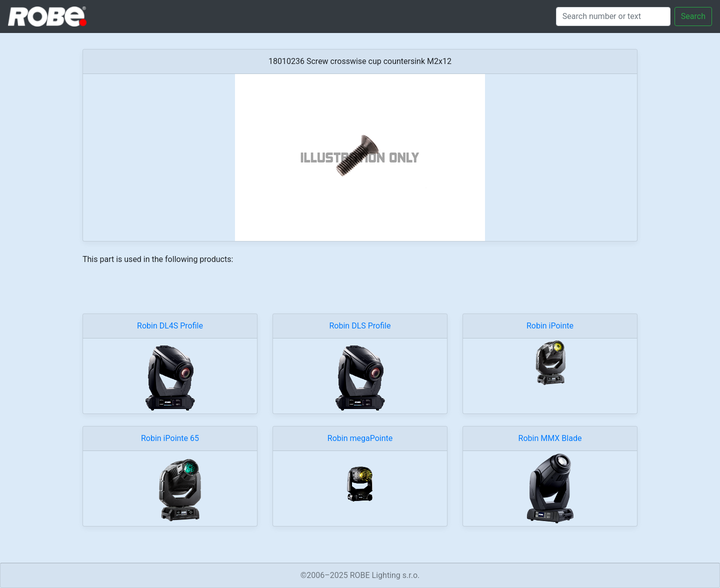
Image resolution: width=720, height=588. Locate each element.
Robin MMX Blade (550, 438)
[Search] (613, 16)
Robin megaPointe (360, 438)
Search (693, 16)
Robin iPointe (550, 326)
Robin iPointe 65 (170, 438)
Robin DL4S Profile (170, 326)
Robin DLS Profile (360, 326)
